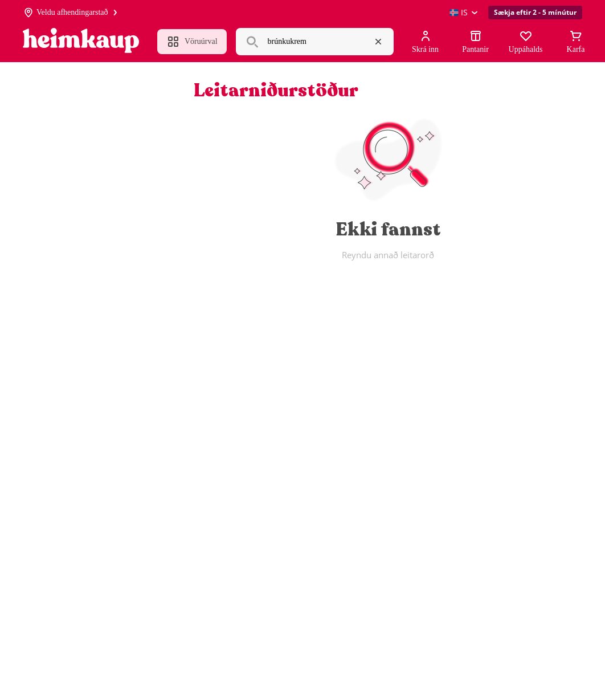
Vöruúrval (192, 42)
